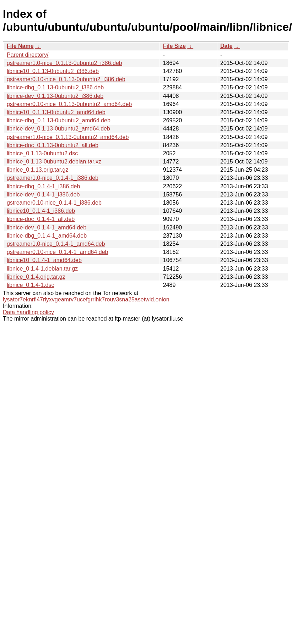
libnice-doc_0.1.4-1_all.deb (41, 219)
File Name (20, 46)
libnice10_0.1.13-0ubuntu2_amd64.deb (56, 112)
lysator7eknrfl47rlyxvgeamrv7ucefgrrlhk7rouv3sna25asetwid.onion (86, 299)
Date (226, 46)
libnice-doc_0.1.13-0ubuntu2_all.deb (53, 145)
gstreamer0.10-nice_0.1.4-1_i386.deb (54, 203)
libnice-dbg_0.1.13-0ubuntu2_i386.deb (55, 87)
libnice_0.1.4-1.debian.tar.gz (42, 269)
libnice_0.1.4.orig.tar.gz (36, 277)
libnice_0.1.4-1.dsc (30, 285)
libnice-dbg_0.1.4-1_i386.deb (43, 186)
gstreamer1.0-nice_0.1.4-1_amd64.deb (56, 244)
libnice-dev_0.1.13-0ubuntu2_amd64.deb (58, 129)
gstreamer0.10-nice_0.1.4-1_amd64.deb (58, 252)
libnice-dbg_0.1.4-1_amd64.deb (47, 236)
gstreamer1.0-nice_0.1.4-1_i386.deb (53, 178)
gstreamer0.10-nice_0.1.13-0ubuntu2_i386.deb (66, 79)
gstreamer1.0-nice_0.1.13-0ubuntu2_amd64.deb (68, 137)
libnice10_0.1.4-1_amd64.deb (44, 260)
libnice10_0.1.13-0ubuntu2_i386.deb (53, 71)
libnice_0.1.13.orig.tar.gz (37, 170)
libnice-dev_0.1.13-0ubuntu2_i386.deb (55, 96)
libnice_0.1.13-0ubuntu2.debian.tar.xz (54, 162)
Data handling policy (28, 312)
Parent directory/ (28, 55)
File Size (174, 46)
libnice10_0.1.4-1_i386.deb (41, 211)
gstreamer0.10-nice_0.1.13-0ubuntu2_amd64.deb (69, 104)
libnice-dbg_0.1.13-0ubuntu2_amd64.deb (59, 120)
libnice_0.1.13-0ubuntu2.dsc (42, 153)
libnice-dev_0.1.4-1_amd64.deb (47, 227)
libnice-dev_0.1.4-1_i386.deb (43, 195)
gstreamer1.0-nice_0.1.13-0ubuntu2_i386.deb (64, 63)
